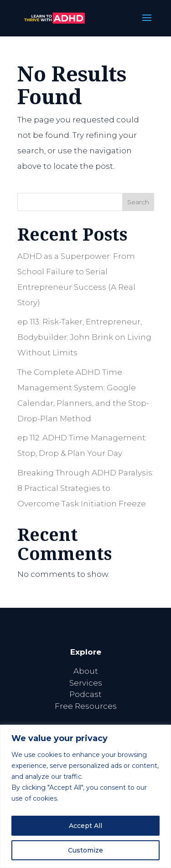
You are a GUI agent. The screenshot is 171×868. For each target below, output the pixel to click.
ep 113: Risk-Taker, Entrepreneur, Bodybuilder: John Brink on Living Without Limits (84, 337)
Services (86, 683)
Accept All (85, 826)
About (86, 671)
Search (138, 202)
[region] (85, 796)
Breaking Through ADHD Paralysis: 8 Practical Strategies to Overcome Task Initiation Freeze (85, 488)
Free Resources (86, 706)
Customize (85, 850)
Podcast (85, 694)
